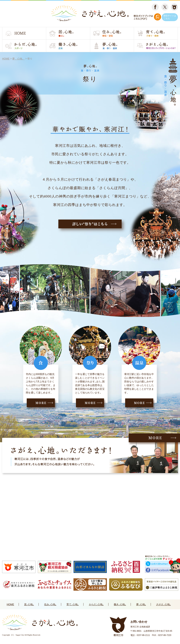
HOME (10, 604)
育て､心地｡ (73, 604)
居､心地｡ (29, 604)
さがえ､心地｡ (163, 604)
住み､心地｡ (50, 604)
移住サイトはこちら (170, 17)
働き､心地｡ (120, 604)
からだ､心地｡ (96, 604)
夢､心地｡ (141, 604)
